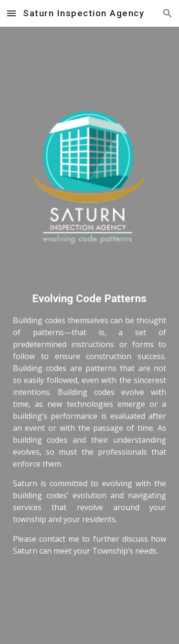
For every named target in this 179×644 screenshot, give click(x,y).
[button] (11, 13)
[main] (90, 433)
